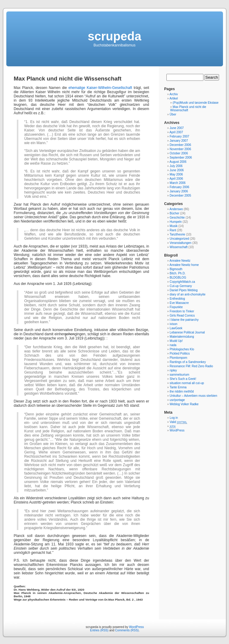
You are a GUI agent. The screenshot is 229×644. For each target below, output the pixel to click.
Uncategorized (179, 239)
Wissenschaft (179, 247)
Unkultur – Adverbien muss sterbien (193, 396)
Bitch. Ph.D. (178, 273)
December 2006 (180, 145)
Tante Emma (178, 387)
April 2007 (176, 132)
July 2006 (176, 166)
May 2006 (176, 174)
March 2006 (178, 183)
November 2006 (180, 149)
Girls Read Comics (182, 316)
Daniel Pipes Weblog (184, 290)
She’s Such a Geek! (183, 379)
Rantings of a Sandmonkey (188, 362)
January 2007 (179, 141)
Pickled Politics (180, 354)
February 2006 (179, 187)
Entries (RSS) (99, 630)
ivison (174, 324)
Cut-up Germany (181, 286)
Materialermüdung (182, 337)
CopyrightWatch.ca (182, 282)
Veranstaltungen (181, 243)
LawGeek (176, 328)
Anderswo (176, 209)
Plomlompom (178, 358)
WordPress (177, 430)
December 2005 (180, 196)
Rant (173, 230)
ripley (173, 370)
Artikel (174, 98)
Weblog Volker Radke (184, 404)
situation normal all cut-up (187, 383)
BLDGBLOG (178, 278)
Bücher (175, 213)
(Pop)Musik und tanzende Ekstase (196, 103)
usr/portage (177, 400)
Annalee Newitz (180, 261)
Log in (174, 418)
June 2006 (177, 170)
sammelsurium (179, 375)
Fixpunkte (176, 307)
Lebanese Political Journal (187, 332)
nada (173, 345)
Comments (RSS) (127, 630)
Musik (174, 226)
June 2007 (177, 128)
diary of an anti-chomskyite (188, 294)
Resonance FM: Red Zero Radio (191, 366)
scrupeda (115, 36)
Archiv (174, 94)
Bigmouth (176, 269)
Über (173, 114)
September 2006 (181, 158)
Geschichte (177, 218)
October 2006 (179, 153)
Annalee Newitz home (184, 265)
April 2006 (176, 179)
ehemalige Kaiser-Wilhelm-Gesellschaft (100, 88)
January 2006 (179, 191)
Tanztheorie (178, 234)
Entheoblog (177, 299)
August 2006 (178, 162)
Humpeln (176, 222)
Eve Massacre (179, 303)
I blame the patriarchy (184, 320)
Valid (178, 422)
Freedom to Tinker (182, 311)
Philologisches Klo (182, 349)
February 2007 (179, 136)
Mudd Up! (176, 341)
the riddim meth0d (182, 391)
